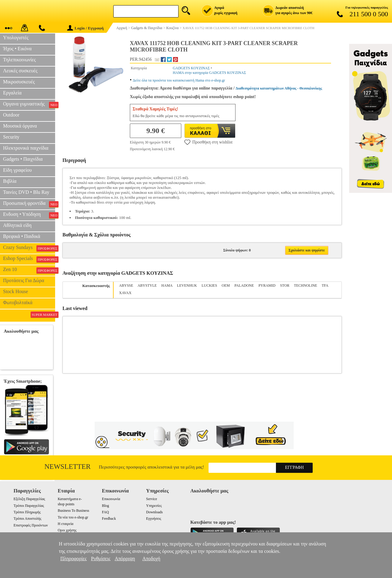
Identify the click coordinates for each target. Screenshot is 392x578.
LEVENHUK (187, 285)
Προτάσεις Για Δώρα (24, 280)
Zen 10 (29, 270)
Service (152, 499)
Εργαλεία (12, 93)
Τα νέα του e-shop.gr (73, 517)
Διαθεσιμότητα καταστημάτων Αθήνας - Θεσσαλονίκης (279, 88)
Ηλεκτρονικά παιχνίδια (26, 148)
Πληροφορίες (73, 559)
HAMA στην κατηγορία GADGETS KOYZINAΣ (209, 73)
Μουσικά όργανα (20, 126)
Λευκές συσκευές (20, 71)
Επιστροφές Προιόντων (31, 525)
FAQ (106, 512)
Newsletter (68, 467)
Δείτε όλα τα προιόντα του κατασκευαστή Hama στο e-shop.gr (179, 80)
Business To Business (73, 511)
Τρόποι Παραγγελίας (29, 506)
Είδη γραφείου (17, 170)
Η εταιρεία (65, 524)
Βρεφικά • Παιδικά (22, 236)
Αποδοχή (151, 559)
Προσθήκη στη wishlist (208, 142)
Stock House (15, 291)
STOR (285, 285)
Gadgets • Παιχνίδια (23, 159)
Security (11, 137)
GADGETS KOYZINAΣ (191, 68)
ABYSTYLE (147, 285)
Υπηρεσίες (154, 506)
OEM (226, 285)
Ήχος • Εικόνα (17, 49)
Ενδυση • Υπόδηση (29, 215)
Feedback (109, 519)
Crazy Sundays (29, 248)
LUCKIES (209, 285)
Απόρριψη (125, 559)
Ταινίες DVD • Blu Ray (26, 192)
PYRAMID (267, 285)
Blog (106, 506)
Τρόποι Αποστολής (27, 519)
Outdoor (11, 115)
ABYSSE (126, 285)
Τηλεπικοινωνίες (19, 60)
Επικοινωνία (111, 499)
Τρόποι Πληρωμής (27, 512)
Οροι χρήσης (67, 530)
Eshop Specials (29, 259)
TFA (325, 285)
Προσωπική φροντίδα (29, 204)
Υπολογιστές (16, 38)
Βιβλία (10, 181)
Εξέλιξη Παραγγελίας (29, 499)
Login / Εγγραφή (85, 28)
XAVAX (125, 293)
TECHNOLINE (306, 285)
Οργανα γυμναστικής (29, 105)
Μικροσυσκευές (19, 82)
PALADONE (244, 285)
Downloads (154, 512)
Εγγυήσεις (154, 519)
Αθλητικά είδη (17, 225)
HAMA (167, 285)
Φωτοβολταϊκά (18, 302)
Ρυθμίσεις (101, 559)
